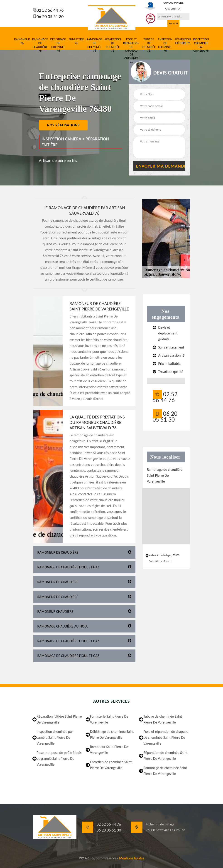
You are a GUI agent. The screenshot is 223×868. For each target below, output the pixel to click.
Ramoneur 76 (22, 41)
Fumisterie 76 (76, 41)
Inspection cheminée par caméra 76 (201, 45)
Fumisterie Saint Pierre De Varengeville (109, 719)
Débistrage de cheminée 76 (58, 45)
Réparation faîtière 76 (183, 41)
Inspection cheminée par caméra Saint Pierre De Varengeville (55, 737)
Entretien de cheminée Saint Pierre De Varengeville (111, 765)
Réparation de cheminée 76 (113, 45)
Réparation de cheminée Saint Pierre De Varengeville (165, 756)
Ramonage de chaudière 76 (40, 45)
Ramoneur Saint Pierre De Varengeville (109, 750)
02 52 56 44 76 (50, 10)
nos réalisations (63, 125)
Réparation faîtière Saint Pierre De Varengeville (59, 719)
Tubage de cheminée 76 (149, 45)
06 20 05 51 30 (50, 17)
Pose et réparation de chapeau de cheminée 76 (131, 51)
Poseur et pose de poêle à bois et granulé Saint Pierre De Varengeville (59, 759)
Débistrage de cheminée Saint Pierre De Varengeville (112, 735)
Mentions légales (132, 858)
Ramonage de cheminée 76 (94, 45)
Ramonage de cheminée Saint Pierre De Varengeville (165, 771)
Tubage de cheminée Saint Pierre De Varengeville (163, 719)
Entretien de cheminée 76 (165, 45)
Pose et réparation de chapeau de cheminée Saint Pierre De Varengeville (166, 737)
